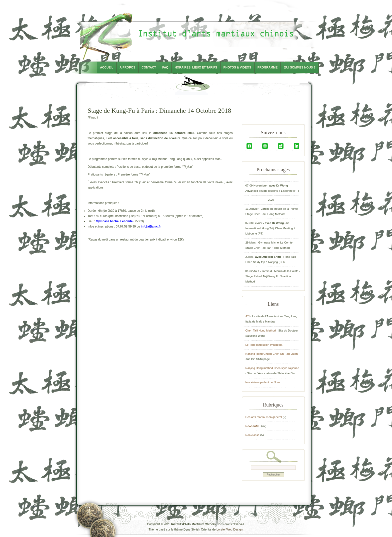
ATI (248, 316)
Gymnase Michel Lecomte (114, 221)
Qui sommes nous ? (300, 67)
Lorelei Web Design (230, 529)
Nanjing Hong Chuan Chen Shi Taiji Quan (272, 354)
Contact (149, 67)
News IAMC (253, 426)
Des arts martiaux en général (264, 417)
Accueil (107, 67)
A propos (127, 67)
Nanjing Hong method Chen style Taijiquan (272, 368)
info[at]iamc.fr (151, 226)
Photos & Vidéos (237, 67)
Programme (268, 67)
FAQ (165, 67)
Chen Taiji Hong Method (261, 330)
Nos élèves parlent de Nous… (264, 382)
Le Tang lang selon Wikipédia (264, 345)
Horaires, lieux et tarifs (196, 67)
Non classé (252, 435)
